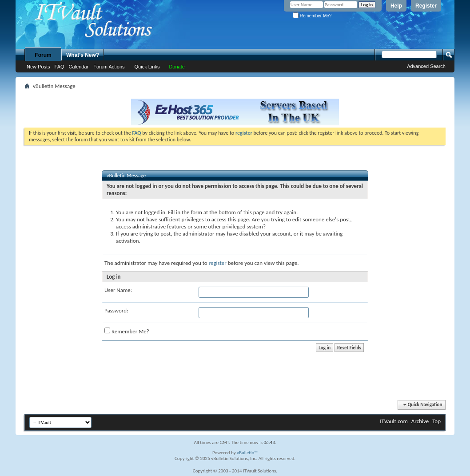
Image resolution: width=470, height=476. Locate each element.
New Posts (38, 67)
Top (436, 421)
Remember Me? (312, 16)
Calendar (79, 67)
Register (426, 6)
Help (396, 6)
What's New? (83, 55)
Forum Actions (109, 67)
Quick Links (147, 67)
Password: (116, 310)
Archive (420, 421)
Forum (43, 55)
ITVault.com (394, 421)
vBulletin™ (247, 453)
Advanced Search (426, 66)
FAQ (60, 67)
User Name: (118, 290)
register (218, 263)
